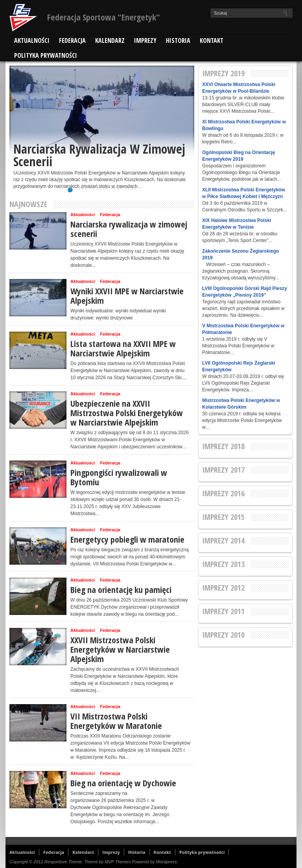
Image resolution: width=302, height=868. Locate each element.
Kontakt (212, 40)
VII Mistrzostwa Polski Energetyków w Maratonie (116, 721)
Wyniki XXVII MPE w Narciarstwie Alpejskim (127, 295)
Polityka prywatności (46, 55)
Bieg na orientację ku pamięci (121, 589)
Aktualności (32, 40)
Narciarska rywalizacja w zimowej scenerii (99, 156)
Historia (178, 40)
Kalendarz (110, 40)
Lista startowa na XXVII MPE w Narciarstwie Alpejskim (123, 348)
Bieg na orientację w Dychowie (123, 783)
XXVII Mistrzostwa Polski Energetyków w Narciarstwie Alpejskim (120, 649)
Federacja (72, 40)
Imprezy (145, 40)
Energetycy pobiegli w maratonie (127, 539)
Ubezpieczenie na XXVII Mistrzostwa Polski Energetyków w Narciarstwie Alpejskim (127, 413)
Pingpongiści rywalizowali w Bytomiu (119, 477)
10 (134, 190)
